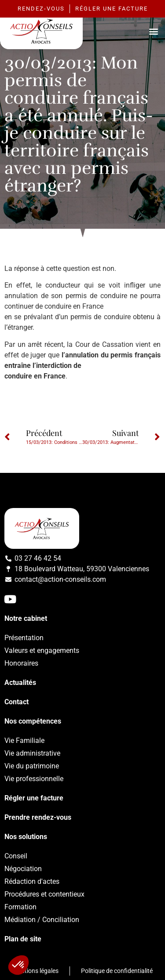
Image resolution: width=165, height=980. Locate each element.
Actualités (20, 683)
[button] (153, 31)
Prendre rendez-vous (38, 817)
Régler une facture (34, 798)
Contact (16, 702)
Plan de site (23, 939)
